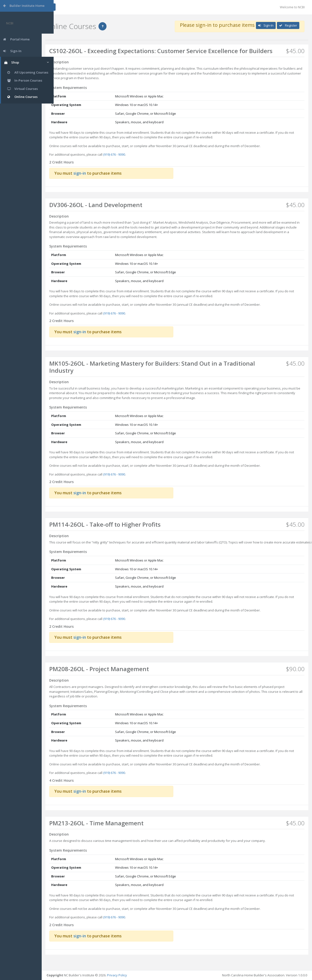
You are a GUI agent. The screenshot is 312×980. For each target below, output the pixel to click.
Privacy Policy (129, 975)
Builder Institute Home (24, 6)
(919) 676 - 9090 (126, 162)
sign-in (92, 180)
